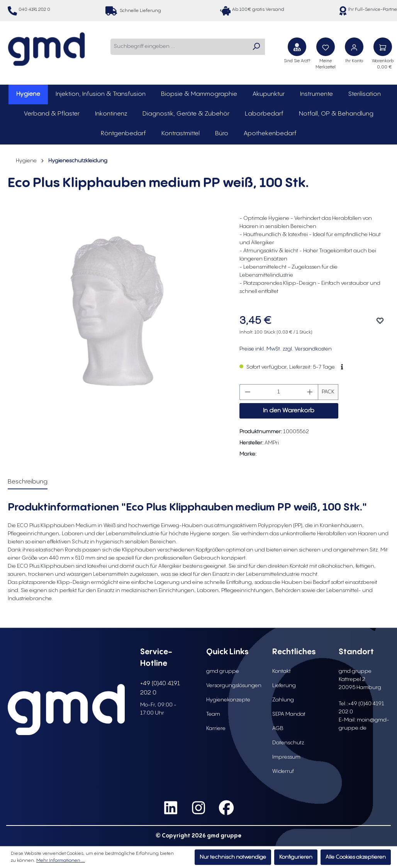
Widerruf (283, 771)
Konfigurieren (296, 857)
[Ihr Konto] (354, 47)
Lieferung (284, 686)
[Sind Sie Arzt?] (297, 47)
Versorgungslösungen (234, 686)
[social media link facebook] (226, 808)
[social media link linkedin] (171, 808)
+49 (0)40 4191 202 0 (160, 688)
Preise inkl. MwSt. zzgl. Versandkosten (286, 349)
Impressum (286, 757)
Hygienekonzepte (228, 700)
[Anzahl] (279, 392)
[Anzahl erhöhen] (310, 392)
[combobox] (179, 47)
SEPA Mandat (289, 714)
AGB (278, 728)
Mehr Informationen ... (61, 860)
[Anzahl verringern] (248, 392)
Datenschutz (288, 743)
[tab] (28, 482)
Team (213, 714)
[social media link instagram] (198, 808)
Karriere (216, 728)
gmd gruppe (223, 671)
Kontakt (282, 671)
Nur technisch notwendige (233, 857)
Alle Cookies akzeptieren (356, 857)
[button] (342, 367)
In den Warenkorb (289, 411)
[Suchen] (256, 47)
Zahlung (283, 700)
